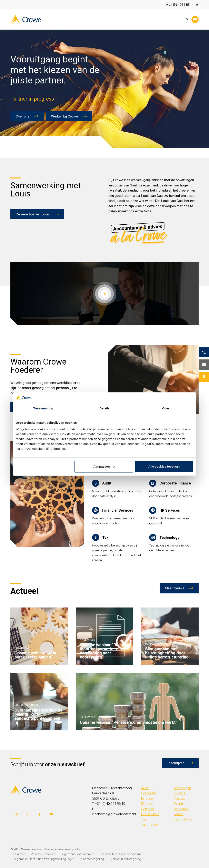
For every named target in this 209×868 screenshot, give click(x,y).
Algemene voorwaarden (78, 854)
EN (175, 5)
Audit (145, 788)
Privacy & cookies (43, 854)
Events (179, 804)
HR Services (150, 814)
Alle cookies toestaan (164, 466)
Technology (150, 824)
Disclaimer (18, 854)
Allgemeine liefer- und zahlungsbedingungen (44, 859)
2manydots (72, 849)
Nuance (180, 793)
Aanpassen (104, 466)
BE (188, 5)
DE (182, 5)
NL (168, 5)
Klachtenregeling (92, 859)
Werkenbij (181, 809)
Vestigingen (182, 788)
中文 (196, 5)
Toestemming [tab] (43, 408)
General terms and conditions (121, 854)
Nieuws (179, 798)
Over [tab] (166, 408)
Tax (144, 819)
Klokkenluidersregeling (126, 859)
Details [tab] (104, 408)
